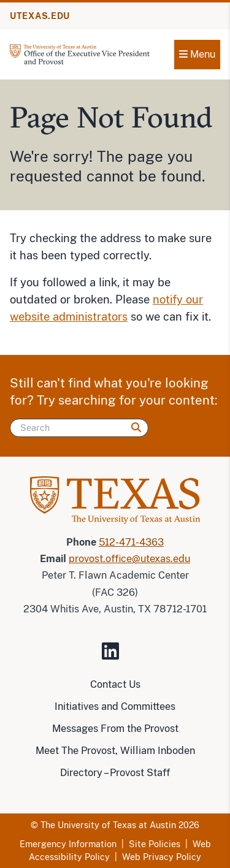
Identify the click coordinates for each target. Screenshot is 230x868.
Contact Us (115, 684)
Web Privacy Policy (162, 857)
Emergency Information (68, 844)
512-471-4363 (131, 542)
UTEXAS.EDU (40, 16)
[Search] (79, 428)
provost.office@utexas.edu (129, 559)
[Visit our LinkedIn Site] (115, 656)
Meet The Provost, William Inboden (115, 751)
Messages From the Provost (115, 729)
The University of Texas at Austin (108, 825)
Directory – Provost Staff (115, 773)
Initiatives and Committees (115, 706)
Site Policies (155, 844)
